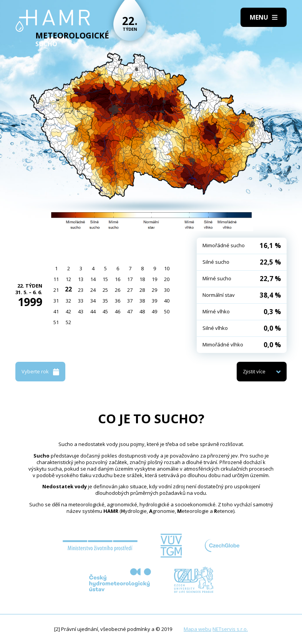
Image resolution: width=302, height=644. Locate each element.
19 (154, 279)
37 (130, 301)
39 (154, 301)
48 (142, 311)
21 (56, 290)
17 (130, 279)
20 (167, 279)
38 (142, 301)
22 (68, 289)
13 (81, 279)
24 (93, 290)
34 (93, 301)
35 (105, 301)
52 (68, 322)
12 (68, 279)
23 (81, 290)
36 (118, 301)
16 (118, 279)
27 (130, 290)
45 (105, 311)
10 (167, 268)
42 (68, 311)
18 (142, 279)
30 (167, 290)
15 (105, 279)
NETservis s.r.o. (230, 629)
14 (93, 279)
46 (118, 311)
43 (81, 311)
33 (81, 301)
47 (130, 311)
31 (56, 301)
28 (142, 290)
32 (68, 301)
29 (154, 290)
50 (167, 311)
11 (56, 279)
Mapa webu (197, 629)
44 (93, 311)
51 (56, 322)
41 (56, 311)
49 (154, 311)
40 (167, 301)
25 (105, 290)
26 (118, 290)
